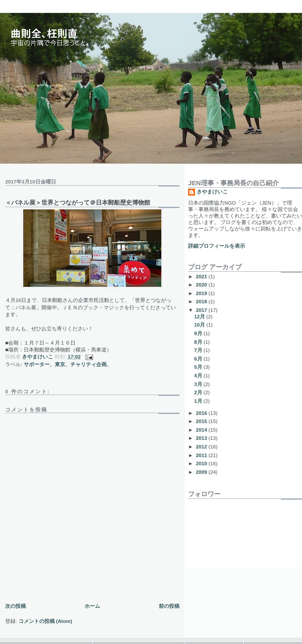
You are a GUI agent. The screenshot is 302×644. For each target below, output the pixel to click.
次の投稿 (16, 606)
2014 (202, 430)
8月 (199, 342)
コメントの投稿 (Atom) (46, 621)
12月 (200, 316)
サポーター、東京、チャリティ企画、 (68, 364)
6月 (199, 359)
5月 (199, 367)
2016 (202, 413)
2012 (202, 446)
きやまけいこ (212, 191)
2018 (202, 301)
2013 (202, 438)
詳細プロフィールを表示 (217, 246)
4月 (199, 375)
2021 (202, 276)
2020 (202, 285)
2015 (202, 421)
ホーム (92, 606)
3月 (199, 384)
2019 (202, 293)
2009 (202, 472)
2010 (202, 463)
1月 (199, 401)
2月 (199, 392)
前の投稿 (169, 606)
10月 (200, 325)
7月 (199, 350)
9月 (199, 333)
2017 (202, 310)
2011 (202, 455)
